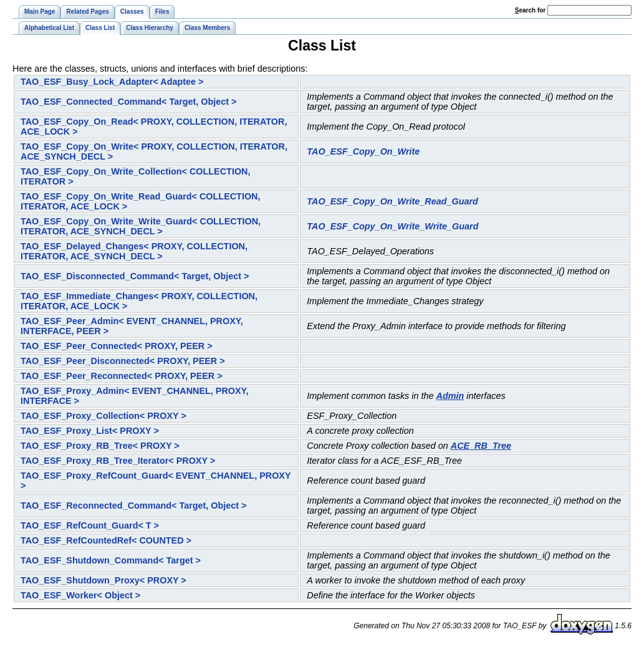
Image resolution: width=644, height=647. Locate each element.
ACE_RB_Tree (481, 446)
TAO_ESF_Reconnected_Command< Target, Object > (134, 506)
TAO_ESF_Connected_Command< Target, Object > (129, 102)
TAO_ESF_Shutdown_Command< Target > (111, 560)
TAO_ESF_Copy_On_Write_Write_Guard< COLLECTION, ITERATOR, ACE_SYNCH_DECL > (141, 226)
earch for (530, 10)
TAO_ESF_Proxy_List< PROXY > (90, 431)
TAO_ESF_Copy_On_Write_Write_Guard (392, 226)
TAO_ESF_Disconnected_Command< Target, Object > (135, 276)
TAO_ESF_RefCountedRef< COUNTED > (106, 540)
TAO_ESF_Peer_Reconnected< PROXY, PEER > (122, 376)
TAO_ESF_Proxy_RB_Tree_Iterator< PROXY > (118, 461)
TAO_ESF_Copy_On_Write (363, 151)
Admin (450, 396)
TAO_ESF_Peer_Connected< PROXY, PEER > (117, 346)
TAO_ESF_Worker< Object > (80, 595)
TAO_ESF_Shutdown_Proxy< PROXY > (103, 580)
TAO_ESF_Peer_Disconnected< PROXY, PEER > (123, 361)
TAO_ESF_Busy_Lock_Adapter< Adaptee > (112, 82)
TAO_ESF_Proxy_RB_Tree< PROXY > (100, 446)
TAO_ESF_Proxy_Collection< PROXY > (103, 416)
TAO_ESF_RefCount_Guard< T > (90, 525)
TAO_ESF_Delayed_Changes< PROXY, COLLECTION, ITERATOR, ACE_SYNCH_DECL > (134, 251)
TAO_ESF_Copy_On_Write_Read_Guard (392, 201)
